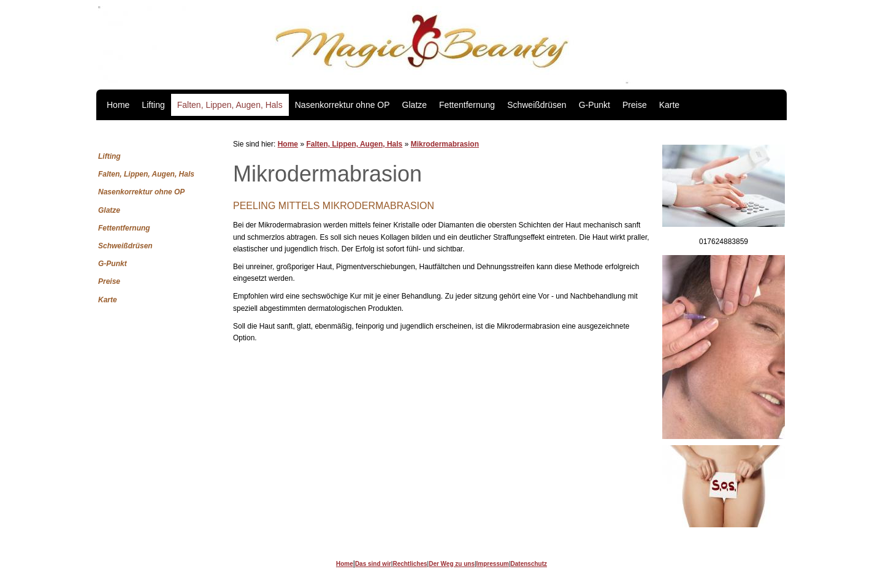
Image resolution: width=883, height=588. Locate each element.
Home (118, 105)
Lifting (153, 105)
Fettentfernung (467, 105)
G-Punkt (594, 105)
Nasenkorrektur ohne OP (342, 105)
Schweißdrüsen (537, 105)
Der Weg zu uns (452, 564)
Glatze (415, 105)
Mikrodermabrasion (445, 144)
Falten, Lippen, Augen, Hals (230, 105)
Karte (669, 105)
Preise (635, 105)
